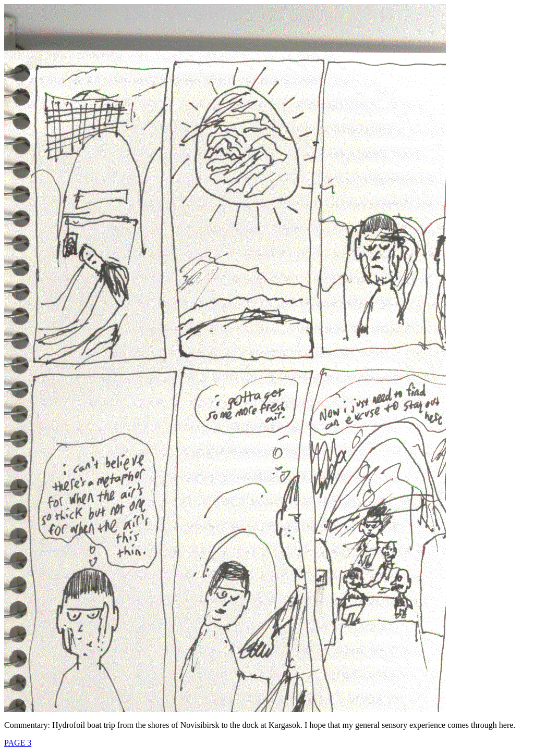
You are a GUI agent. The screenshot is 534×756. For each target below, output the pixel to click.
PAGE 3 (18, 743)
